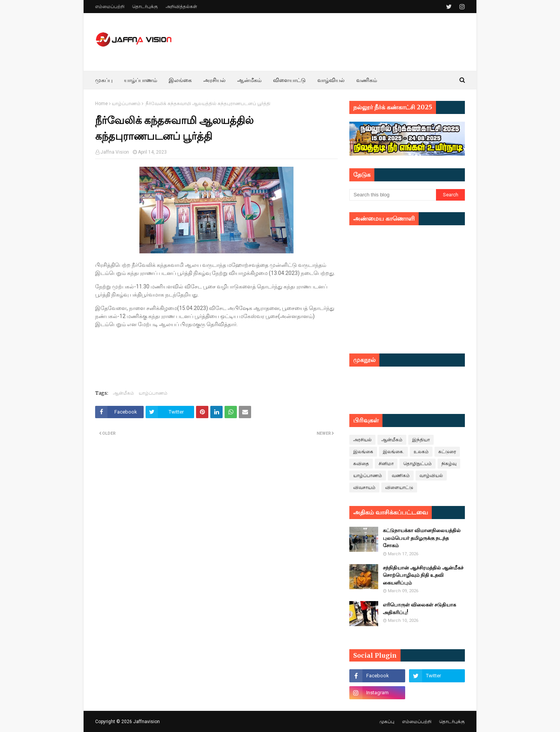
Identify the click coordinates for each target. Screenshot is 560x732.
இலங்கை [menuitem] (180, 80)
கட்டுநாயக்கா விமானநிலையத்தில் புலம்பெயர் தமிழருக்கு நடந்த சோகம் (422, 538)
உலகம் (421, 452)
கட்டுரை (447, 452)
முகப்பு (387, 722)
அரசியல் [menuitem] (215, 80)
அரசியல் (362, 440)
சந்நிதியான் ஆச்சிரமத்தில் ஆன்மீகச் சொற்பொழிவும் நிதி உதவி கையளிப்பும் (423, 575)
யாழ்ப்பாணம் (126, 104)
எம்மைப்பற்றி (110, 7)
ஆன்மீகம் (123, 393)
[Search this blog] (393, 195)
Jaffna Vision (115, 152)
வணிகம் (401, 476)
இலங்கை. (393, 452)
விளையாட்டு (399, 487)
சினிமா (386, 464)
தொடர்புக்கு (145, 7)
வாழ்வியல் (431, 476)
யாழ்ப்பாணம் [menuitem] (141, 80)
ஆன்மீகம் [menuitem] (249, 80)
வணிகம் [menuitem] (367, 80)
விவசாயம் (364, 487)
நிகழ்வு (449, 464)
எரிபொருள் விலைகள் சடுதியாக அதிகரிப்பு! (419, 609)
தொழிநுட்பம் (417, 464)
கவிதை (361, 464)
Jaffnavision (147, 722)
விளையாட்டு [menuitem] (289, 80)
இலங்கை (363, 452)
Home (101, 104)
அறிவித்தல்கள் (181, 7)
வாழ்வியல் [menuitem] (331, 80)
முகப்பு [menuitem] (104, 80)
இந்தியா (421, 440)
